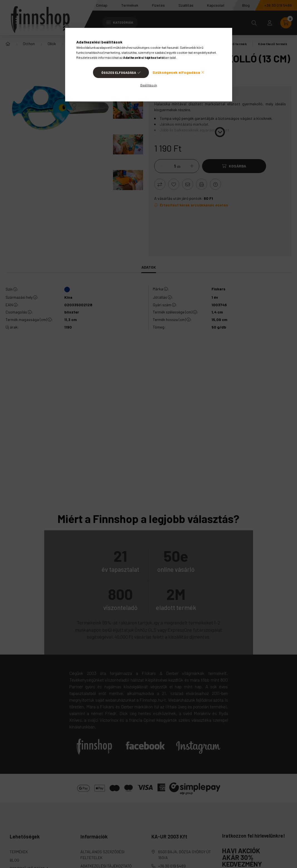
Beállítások (149, 85)
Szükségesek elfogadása (176, 72)
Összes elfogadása (119, 72)
